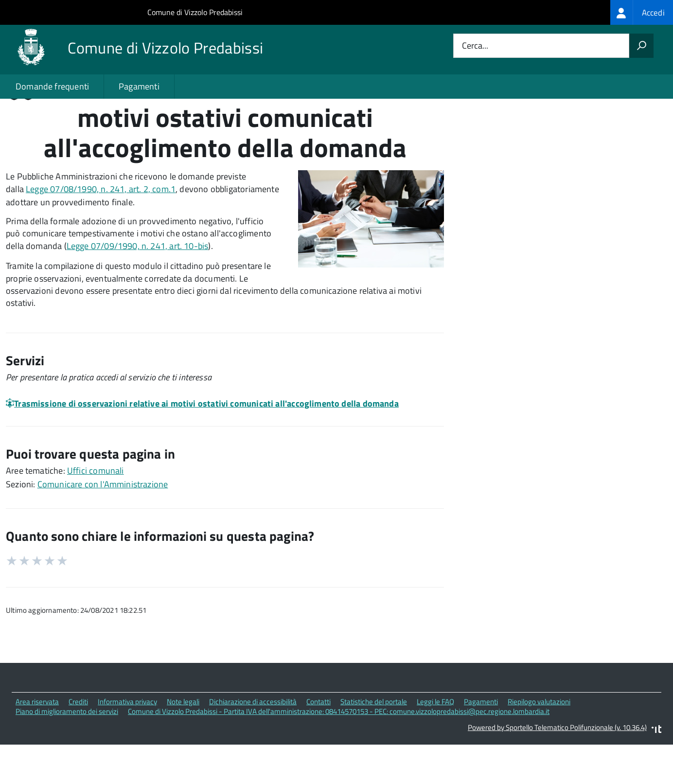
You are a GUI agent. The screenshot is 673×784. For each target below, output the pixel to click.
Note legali (183, 743)
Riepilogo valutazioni (539, 743)
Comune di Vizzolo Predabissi (195, 12)
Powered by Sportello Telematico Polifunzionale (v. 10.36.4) (557, 769)
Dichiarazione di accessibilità (253, 743)
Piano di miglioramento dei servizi (67, 753)
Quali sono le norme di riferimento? (547, 131)
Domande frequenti (52, 86)
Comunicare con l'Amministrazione (103, 526)
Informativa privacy (127, 743)
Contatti (319, 743)
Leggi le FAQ (435, 743)
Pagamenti (139, 86)
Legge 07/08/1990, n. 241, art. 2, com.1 (101, 230)
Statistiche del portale (374, 743)
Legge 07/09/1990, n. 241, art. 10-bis (138, 288)
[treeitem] (642, 12)
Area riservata (37, 743)
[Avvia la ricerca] (641, 46)
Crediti (78, 743)
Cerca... (475, 46)
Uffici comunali (96, 512)
